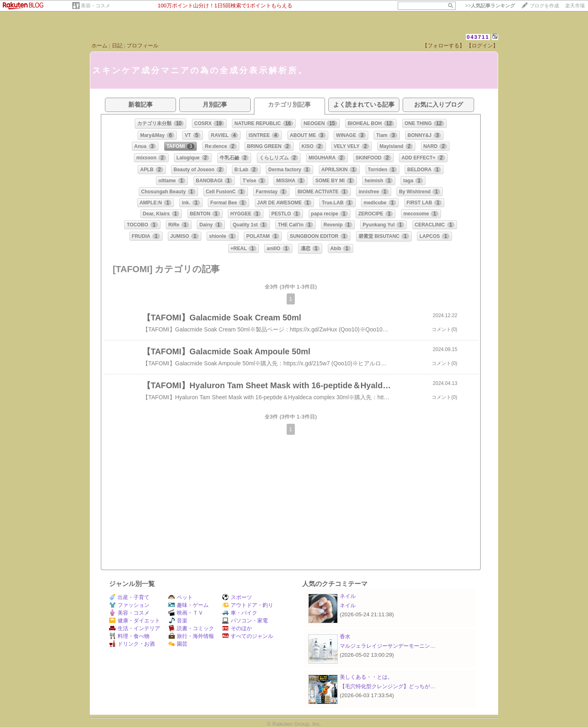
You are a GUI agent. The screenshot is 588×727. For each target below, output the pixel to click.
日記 (117, 46)
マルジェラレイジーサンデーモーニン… (388, 646)
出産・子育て (129, 597)
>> (490, 6)
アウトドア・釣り (248, 605)
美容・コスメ (96, 6)
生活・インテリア (135, 628)
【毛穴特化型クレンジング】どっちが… (388, 686)
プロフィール (143, 46)
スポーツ (237, 597)
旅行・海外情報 (191, 636)
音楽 (178, 621)
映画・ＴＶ (186, 613)
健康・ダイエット (135, 621)
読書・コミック (191, 628)
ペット (180, 597)
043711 (478, 37)
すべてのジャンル (248, 636)
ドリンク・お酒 (132, 644)
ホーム (99, 46)
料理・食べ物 (129, 636)
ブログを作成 (544, 6)
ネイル (348, 596)
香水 (345, 636)
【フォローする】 (443, 46)
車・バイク (240, 613)
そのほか (237, 628)
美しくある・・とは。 (366, 677)
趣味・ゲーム (188, 605)
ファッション (129, 605)
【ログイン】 (482, 46)
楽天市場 (575, 6)
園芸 (178, 644)
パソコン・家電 (245, 621)
